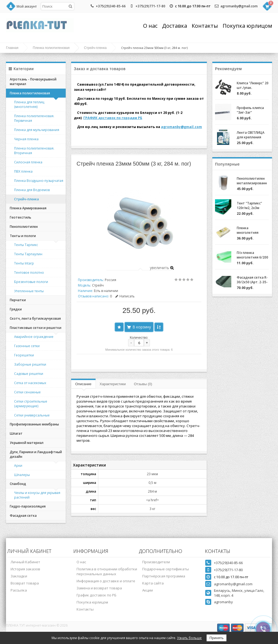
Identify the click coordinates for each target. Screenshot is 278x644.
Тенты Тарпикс (26, 245)
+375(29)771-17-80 (150, 6)
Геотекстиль (20, 217)
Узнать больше (189, 638)
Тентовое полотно (29, 273)
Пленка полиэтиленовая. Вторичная (34, 151)
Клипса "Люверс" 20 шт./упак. (253, 85)
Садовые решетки (29, 374)
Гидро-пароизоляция (28, 506)
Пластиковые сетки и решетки (36, 328)
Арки (18, 466)
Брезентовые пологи (31, 282)
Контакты (205, 26)
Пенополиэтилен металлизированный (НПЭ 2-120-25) (252, 181)
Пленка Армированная (28, 208)
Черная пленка (26, 139)
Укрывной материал (27, 443)
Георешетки (24, 355)
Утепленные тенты (29, 291)
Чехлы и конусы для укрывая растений (37, 495)
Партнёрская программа (164, 576)
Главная (12, 48)
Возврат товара (25, 583)
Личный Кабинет (25, 562)
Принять (216, 638)
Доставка (175, 26)
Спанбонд (18, 484)
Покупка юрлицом (247, 26)
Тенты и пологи (23, 236)
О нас (150, 26)
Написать (125, 296)
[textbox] (58, 6)
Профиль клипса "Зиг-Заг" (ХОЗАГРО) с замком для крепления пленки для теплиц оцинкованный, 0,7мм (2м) (252, 110)
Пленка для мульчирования (37, 130)
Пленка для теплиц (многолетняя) (29, 104)
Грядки (16, 309)
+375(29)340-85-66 (111, 6)
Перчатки (18, 300)
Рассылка (19, 590)
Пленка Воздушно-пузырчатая (39, 181)
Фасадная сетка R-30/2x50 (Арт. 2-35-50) (252, 280)
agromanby (223, 602)
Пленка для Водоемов (32, 190)
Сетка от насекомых (30, 383)
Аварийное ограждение (34, 337)
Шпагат (16, 433)
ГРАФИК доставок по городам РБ (113, 118)
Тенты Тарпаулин (28, 254)
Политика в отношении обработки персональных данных (107, 571)
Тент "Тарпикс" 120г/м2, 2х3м (249, 206)
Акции (148, 590)
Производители (156, 562)
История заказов (25, 569)
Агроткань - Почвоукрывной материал (33, 82)
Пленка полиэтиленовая (51, 48)
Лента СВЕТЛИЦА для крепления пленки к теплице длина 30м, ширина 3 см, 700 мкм (253, 135)
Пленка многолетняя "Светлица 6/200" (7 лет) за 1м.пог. (251, 230)
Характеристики (113, 384)
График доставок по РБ (97, 595)
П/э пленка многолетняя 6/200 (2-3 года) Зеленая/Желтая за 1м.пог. (253, 255)
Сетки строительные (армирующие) (31, 404)
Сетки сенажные (27, 392)
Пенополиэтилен (24, 227)
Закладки (19, 576)
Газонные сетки (27, 346)
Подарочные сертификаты (166, 569)
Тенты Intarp (24, 263)
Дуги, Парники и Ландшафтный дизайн (36, 454)
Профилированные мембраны (34, 424)
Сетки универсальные (32, 415)
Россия (110, 280)
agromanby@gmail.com (239, 6)
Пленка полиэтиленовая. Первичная (34, 118)
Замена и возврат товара (99, 588)
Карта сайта (153, 583)
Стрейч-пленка (95, 48)
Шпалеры (22, 475)
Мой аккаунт (27, 6)
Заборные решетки (30, 364)
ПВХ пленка (23, 171)
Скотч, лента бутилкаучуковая (35, 318)
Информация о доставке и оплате (106, 581)
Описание (83, 384)
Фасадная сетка (23, 516)
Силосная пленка (28, 162)
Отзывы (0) (143, 384)
